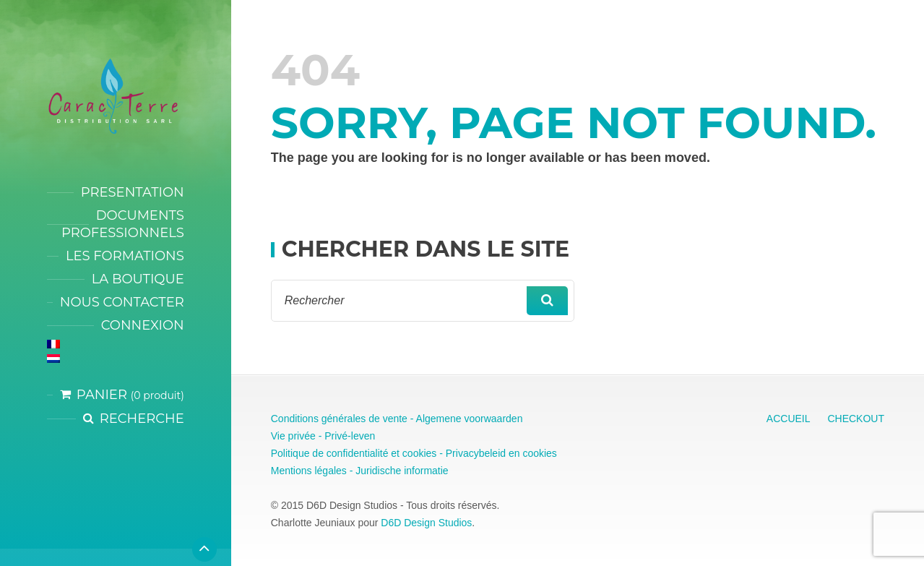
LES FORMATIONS (125, 256)
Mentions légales (309, 471)
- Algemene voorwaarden (465, 419)
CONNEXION (143, 325)
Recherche (142, 419)
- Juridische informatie (398, 471)
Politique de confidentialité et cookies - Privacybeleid (388, 453)
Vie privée (293, 436)
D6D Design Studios (426, 523)
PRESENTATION (133, 192)
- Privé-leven (345, 436)
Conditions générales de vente (339, 419)
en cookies (531, 453)
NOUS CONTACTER (122, 302)
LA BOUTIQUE (138, 279)
